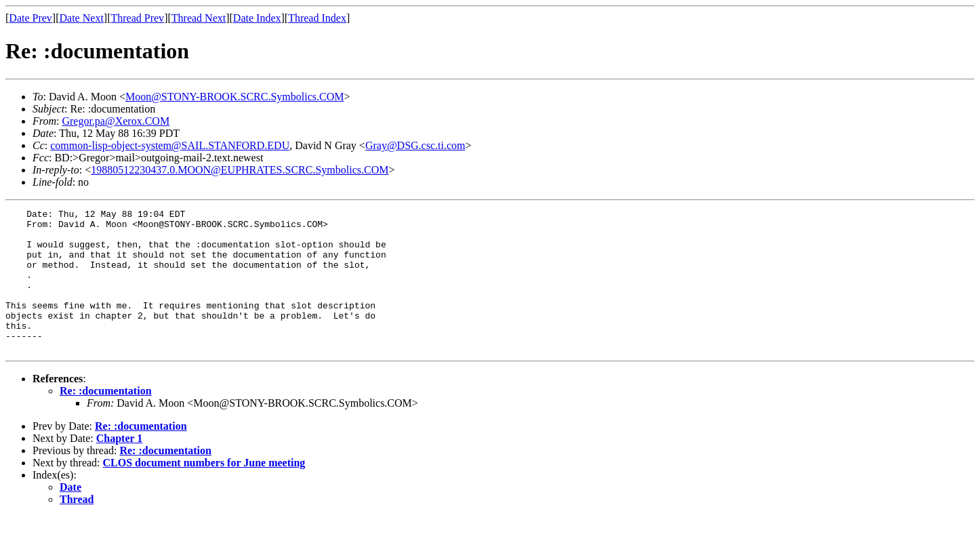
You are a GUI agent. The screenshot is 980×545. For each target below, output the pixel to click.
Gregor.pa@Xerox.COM (116, 121)
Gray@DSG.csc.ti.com (415, 145)
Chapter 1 (120, 467)
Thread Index (317, 18)
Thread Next (199, 18)
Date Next (82, 18)
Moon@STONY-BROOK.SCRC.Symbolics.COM (235, 97)
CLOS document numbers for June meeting (204, 491)
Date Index (257, 18)
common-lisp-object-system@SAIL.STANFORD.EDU (170, 145)
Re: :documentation (106, 419)
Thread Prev (137, 18)
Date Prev (30, 18)
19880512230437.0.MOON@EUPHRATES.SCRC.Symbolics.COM (240, 170)
